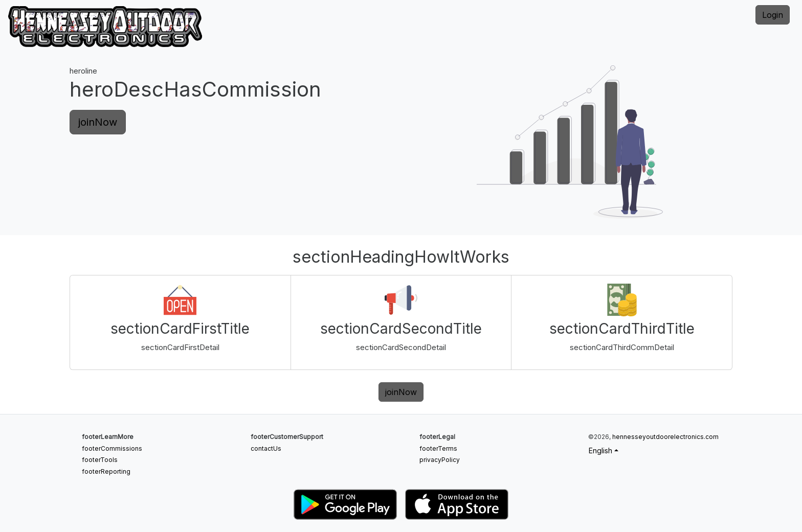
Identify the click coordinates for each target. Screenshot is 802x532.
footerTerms (438, 448)
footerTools (100, 460)
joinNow (98, 122)
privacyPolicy (440, 460)
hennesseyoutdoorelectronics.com (665, 437)
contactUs (266, 448)
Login (773, 15)
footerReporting (106, 471)
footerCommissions (112, 448)
